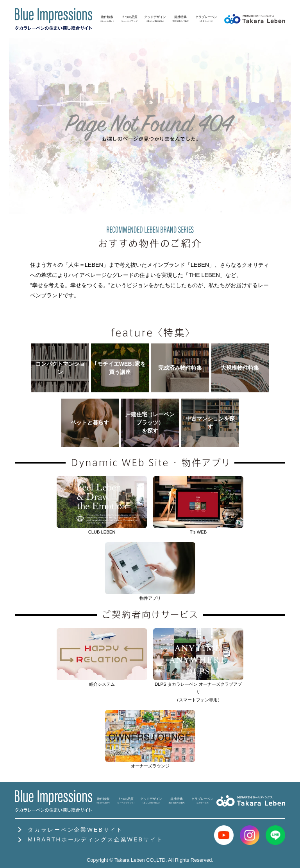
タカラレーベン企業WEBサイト (69, 830)
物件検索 (107, 19)
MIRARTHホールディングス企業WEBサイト (89, 839)
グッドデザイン (155, 19)
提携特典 (180, 19)
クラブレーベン (206, 19)
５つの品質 (130, 19)
